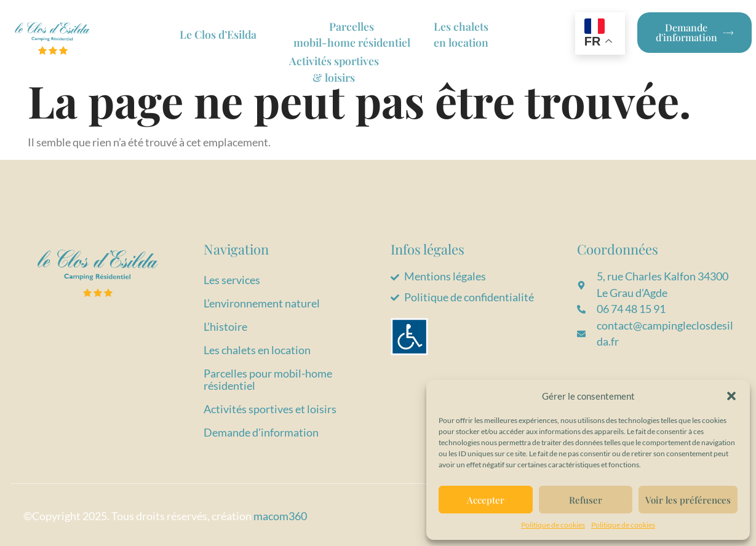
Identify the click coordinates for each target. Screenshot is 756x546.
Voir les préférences (688, 500)
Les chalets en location (257, 350)
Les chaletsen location (467, 34)
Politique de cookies (553, 525)
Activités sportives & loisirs (334, 68)
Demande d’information (261, 433)
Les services (232, 280)
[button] (731, 396)
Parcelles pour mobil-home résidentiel (268, 380)
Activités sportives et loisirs (270, 409)
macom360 (280, 516)
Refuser (586, 500)
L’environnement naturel (262, 303)
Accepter (486, 500)
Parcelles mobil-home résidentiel (353, 34)
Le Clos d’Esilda (220, 34)
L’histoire (225, 327)
